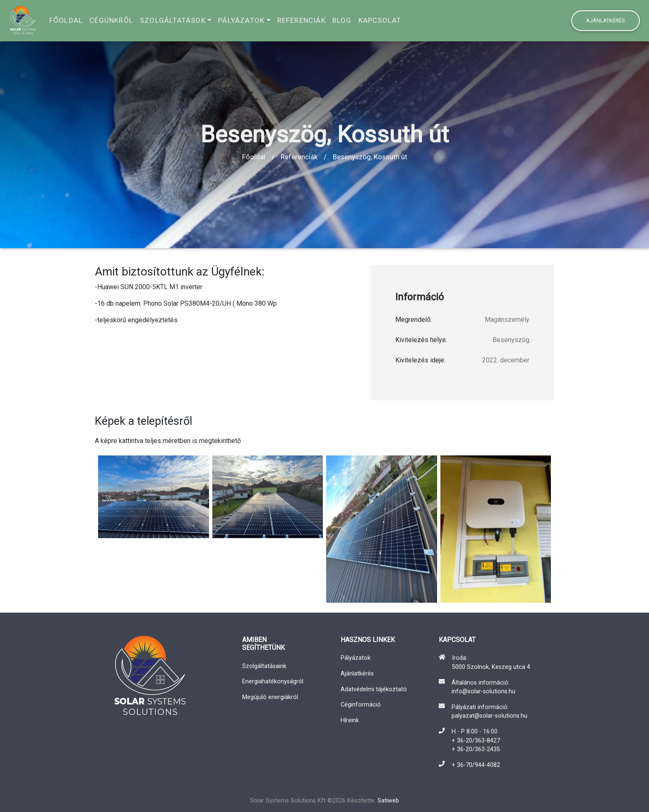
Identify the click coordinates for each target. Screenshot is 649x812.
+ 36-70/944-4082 (476, 765)
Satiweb (388, 801)
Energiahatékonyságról (273, 681)
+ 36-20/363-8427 (476, 741)
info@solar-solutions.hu (483, 691)
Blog (342, 20)
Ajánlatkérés (606, 20)
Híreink (350, 720)
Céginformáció (361, 705)
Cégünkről (111, 20)
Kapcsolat (380, 20)
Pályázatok (241, 20)
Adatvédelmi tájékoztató (374, 689)
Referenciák (302, 20)
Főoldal (66, 20)
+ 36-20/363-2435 (476, 749)
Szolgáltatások (173, 20)
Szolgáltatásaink (264, 666)
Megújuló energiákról (270, 697)
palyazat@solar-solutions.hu (489, 716)
